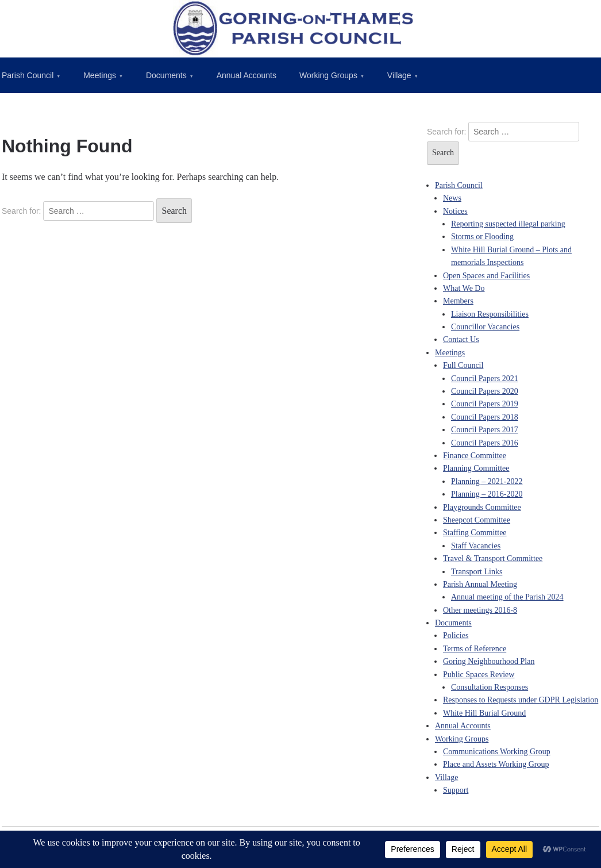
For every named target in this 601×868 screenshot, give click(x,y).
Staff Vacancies (476, 546)
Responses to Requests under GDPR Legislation (521, 700)
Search (174, 211)
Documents (166, 75)
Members (458, 301)
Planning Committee (476, 468)
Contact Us (461, 339)
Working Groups (328, 75)
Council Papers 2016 (485, 443)
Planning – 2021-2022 (487, 481)
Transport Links (477, 572)
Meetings (100, 75)
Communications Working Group (497, 752)
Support (456, 790)
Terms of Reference (475, 649)
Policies (456, 635)
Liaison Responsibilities (490, 314)
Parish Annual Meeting (480, 584)
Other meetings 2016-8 (480, 610)
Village (399, 75)
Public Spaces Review (479, 675)
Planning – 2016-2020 (487, 494)
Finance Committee (475, 456)
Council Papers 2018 (485, 417)
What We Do (464, 288)
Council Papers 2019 (485, 404)
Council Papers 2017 (485, 430)
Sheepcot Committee (477, 520)
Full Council (463, 365)
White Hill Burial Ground (484, 713)
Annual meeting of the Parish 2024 (507, 597)
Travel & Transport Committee (493, 558)
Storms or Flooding (482, 237)
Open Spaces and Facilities (486, 276)
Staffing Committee (475, 533)
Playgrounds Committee (482, 507)
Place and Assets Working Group (496, 764)
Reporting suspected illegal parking (508, 224)
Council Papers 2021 (485, 379)
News (452, 198)
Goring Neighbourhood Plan (489, 661)
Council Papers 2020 (485, 391)
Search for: (21, 211)
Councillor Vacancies (485, 327)
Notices (455, 211)
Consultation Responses (490, 687)
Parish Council (459, 185)
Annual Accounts (246, 75)
